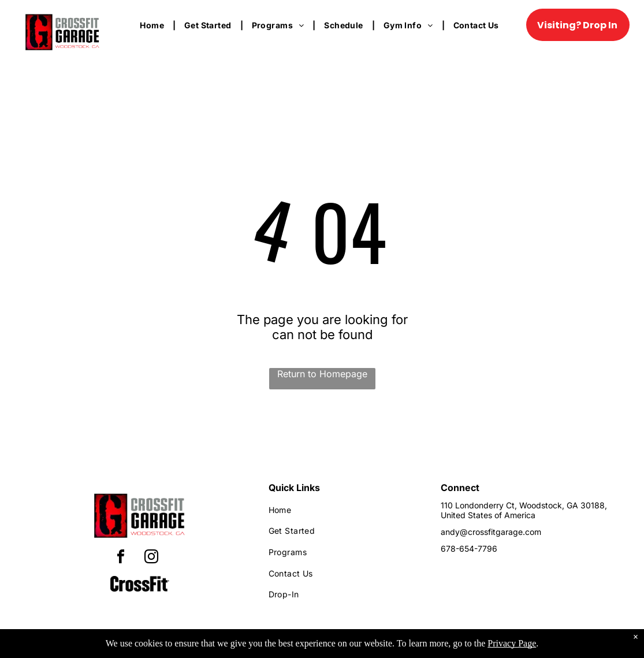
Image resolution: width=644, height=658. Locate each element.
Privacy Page (512, 643)
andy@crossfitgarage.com (491, 532)
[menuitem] (153, 25)
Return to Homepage (322, 374)
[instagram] (151, 558)
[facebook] (121, 558)
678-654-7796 (469, 549)
